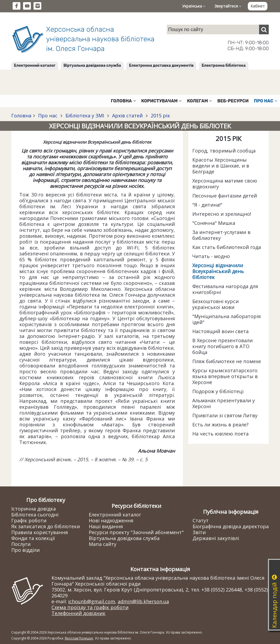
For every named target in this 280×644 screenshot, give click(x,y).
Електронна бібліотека (224, 66)
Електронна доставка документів (161, 66)
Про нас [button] (266, 101)
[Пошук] (264, 29)
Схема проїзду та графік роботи (90, 607)
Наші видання (106, 526)
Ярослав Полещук (79, 638)
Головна (21, 116)
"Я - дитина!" (207, 205)
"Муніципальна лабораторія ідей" (226, 319)
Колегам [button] (199, 101)
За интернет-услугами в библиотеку (221, 235)
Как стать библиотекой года (227, 247)
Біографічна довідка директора (231, 526)
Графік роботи (29, 520)
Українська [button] (194, 6)
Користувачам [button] (162, 101)
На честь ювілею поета (220, 434)
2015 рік (160, 116)
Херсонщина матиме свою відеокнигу (225, 184)
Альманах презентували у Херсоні (224, 403)
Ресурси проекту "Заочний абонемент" (136, 532)
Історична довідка (34, 509)
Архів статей (127, 116)
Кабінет (258, 6)
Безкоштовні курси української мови (215, 304)
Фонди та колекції (33, 538)
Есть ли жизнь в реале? (220, 425)
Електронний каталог (35, 66)
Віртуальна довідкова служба (92, 66)
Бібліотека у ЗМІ (85, 116)
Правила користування (40, 532)
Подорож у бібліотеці (218, 391)
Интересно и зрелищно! (222, 214)
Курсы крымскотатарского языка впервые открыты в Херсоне (225, 376)
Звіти (199, 532)
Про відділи (25, 550)
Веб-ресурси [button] (233, 101)
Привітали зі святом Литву (225, 415)
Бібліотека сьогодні (35, 515)
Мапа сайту (103, 544)
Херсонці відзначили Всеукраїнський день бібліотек (218, 271)
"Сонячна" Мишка (214, 223)
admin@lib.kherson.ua (143, 601)
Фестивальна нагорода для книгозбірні (225, 289)
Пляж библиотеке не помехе (227, 361)
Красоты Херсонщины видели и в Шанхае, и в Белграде (221, 166)
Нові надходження (111, 520)
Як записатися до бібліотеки (46, 526)
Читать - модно (211, 256)
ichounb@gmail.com (92, 601)
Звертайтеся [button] (228, 6)
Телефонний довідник (78, 613)
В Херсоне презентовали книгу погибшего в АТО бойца (222, 346)
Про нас (48, 116)
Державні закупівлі (216, 538)
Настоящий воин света (220, 331)
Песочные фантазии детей (225, 196)
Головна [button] (123, 101)
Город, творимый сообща (224, 151)
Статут (201, 520)
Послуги (21, 544)
